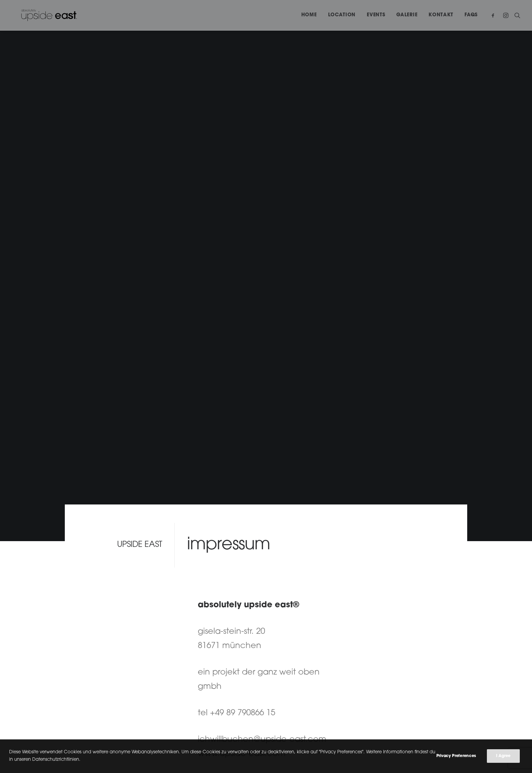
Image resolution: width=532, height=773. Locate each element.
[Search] (516, 15)
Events (376, 15)
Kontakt (441, 15)
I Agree (503, 758)
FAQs (471, 15)
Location (342, 15)
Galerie (407, 15)
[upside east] (40, 15)
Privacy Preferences (456, 758)
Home (309, 15)
